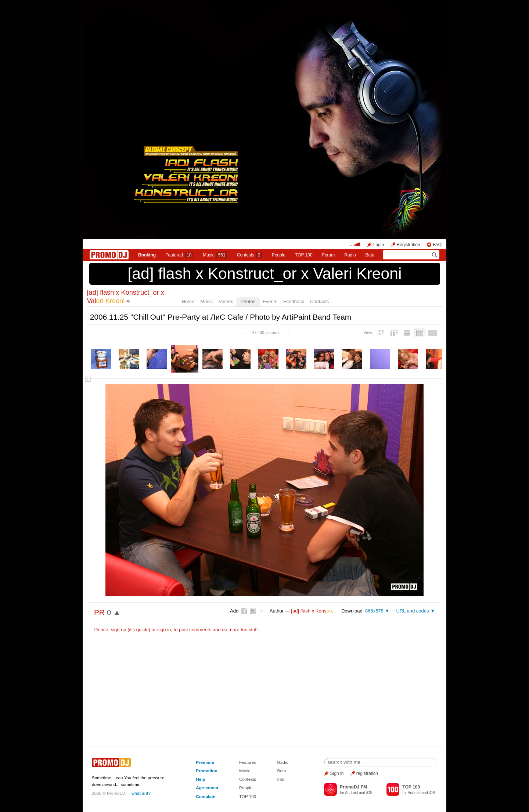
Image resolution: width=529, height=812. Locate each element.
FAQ (437, 245)
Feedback (294, 301)
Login (379, 245)
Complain (206, 796)
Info (281, 779)
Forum (329, 255)
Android (351, 793)
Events (270, 301)
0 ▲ (114, 612)
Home (188, 301)
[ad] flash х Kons (313, 611)
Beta (370, 255)
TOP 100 (304, 255)
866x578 (374, 611)
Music (215, 255)
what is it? (141, 793)
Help (200, 779)
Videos (226, 301)
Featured (179, 255)
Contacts (319, 301)
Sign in (337, 773)
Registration (409, 245)
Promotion (206, 771)
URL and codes (412, 611)
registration (367, 773)
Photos (248, 301)
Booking (147, 255)
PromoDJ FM (353, 787)
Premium (205, 762)
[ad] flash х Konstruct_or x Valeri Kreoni (264, 273)
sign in (164, 630)
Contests (248, 779)
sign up (119, 630)
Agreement (207, 788)
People (279, 255)
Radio (350, 255)
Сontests (250, 255)
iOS (369, 793)
